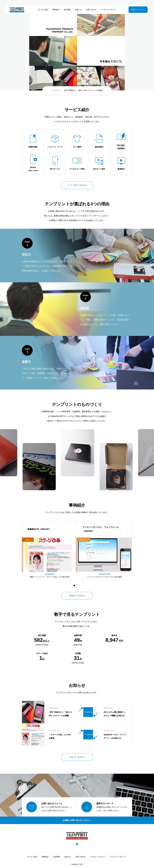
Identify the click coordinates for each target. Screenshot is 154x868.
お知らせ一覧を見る (77, 757)
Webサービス (84, 540)
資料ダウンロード (138, 10)
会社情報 (67, 10)
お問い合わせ (91, 10)
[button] (77, 585)
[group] (77, 90)
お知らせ (78, 10)
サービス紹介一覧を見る (77, 185)
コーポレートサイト (108, 10)
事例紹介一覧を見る (77, 596)
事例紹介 (56, 10)
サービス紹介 (43, 10)
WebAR (28, 540)
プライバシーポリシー (118, 857)
